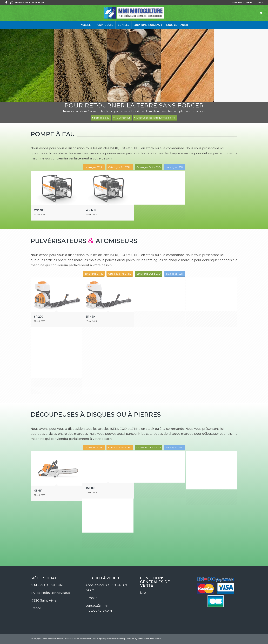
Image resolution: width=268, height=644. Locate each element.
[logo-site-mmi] (134, 13)
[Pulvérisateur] (122, 118)
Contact (259, 3)
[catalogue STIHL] (94, 167)
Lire (143, 593)
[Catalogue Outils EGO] (149, 167)
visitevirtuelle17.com (115, 639)
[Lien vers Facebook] (6, 3)
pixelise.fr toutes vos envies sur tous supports (85, 639)
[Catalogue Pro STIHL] (120, 167)
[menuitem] (237, 3)
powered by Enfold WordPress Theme (144, 639)
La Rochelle (237, 3)
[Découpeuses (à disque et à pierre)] (155, 118)
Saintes (249, 3)
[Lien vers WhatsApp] (11, 3)
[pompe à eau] (101, 118)
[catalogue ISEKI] (175, 167)
